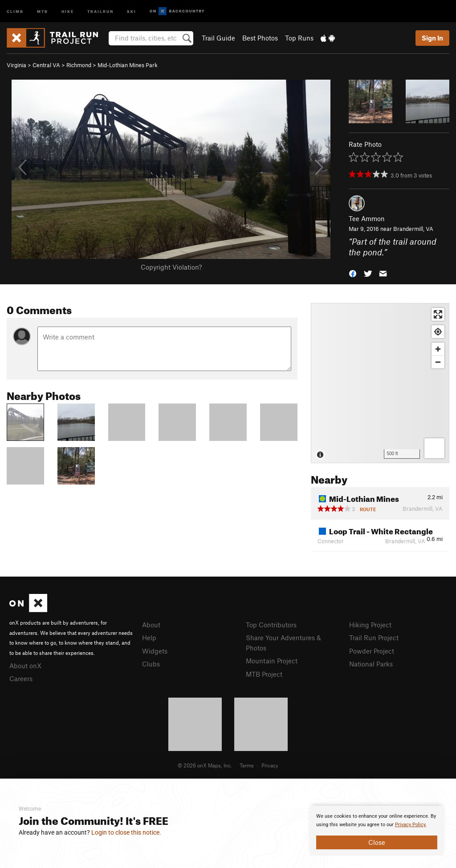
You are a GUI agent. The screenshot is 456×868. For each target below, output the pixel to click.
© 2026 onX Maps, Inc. (205, 765)
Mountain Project (272, 661)
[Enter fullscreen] (438, 314)
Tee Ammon (367, 218)
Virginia (16, 65)
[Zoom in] (438, 349)
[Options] (434, 448)
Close (377, 842)
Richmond (79, 65)
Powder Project (372, 651)
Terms (247, 765)
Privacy (270, 765)
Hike (68, 11)
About (151, 625)
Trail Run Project (374, 638)
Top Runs (299, 38)
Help (149, 638)
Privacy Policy (410, 825)
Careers (21, 678)
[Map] (380, 383)
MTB (43, 11)
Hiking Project (370, 625)
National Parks (371, 664)
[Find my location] (438, 332)
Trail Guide (218, 38)
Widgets (155, 651)
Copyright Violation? (171, 267)
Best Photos (260, 38)
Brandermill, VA (413, 229)
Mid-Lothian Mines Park (128, 65)
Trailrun (100, 11)
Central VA (46, 65)
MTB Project (264, 674)
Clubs (151, 664)
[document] (377, 831)
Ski (132, 11)
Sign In (432, 38)
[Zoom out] (438, 362)
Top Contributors (271, 625)
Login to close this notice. (126, 832)
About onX (25, 666)
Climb (15, 11)
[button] (353, 273)
